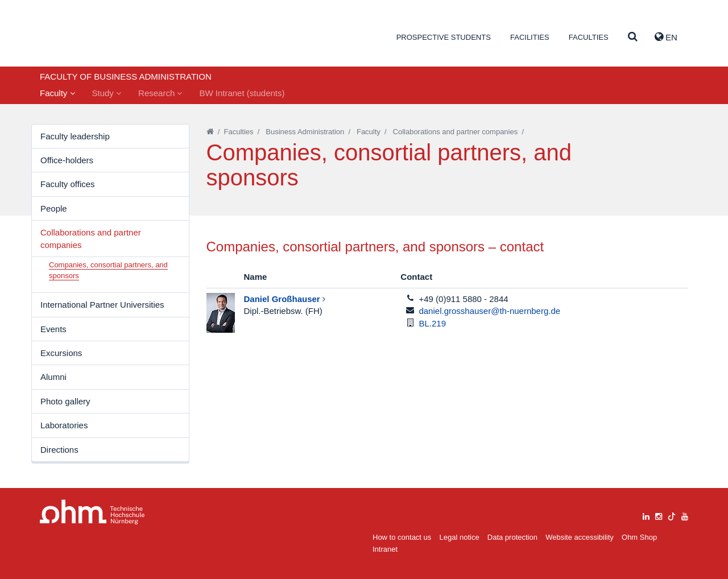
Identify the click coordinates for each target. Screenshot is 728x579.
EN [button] (666, 37)
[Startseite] (210, 132)
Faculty (57, 93)
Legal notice (460, 537)
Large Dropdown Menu (92, 512)
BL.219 (432, 323)
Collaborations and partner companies (91, 238)
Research (160, 93)
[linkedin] (646, 515)
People (54, 208)
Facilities (530, 37)
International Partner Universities (102, 305)
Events (53, 329)
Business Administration (305, 132)
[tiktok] (672, 515)
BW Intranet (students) (242, 93)
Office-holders (67, 160)
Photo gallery (65, 401)
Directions (59, 450)
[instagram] (659, 515)
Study (107, 93)
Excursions (61, 353)
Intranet (385, 549)
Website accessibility (580, 537)
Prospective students (444, 37)
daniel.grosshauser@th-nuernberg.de (489, 311)
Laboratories (64, 425)
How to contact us (402, 537)
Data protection (512, 537)
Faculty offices (68, 184)
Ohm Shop (639, 537)
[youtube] (685, 515)
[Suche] (633, 37)
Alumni (53, 377)
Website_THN (94, 36)
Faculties (589, 37)
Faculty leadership (75, 136)
